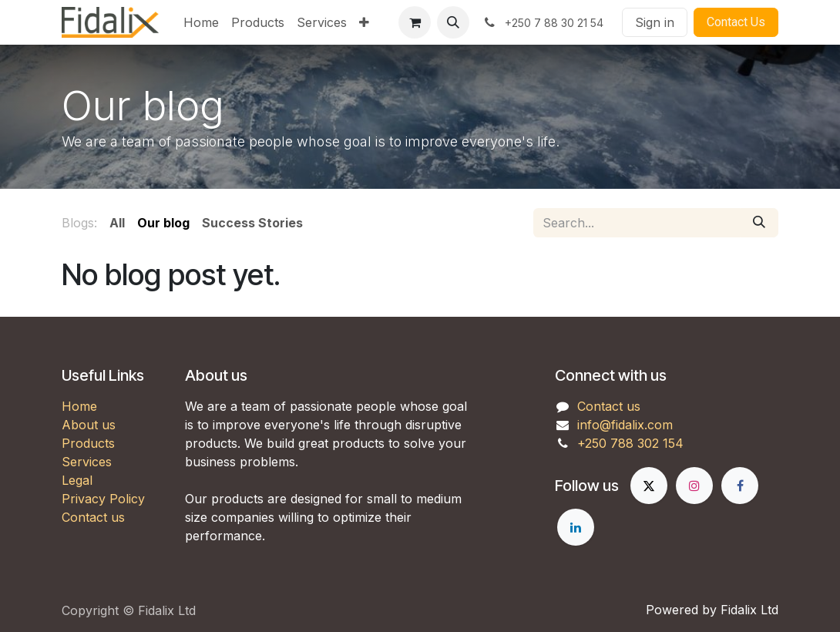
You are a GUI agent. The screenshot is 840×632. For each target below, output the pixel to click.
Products (88, 443)
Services (87, 462)
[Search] (759, 223)
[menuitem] (201, 22)
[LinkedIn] (576, 527)
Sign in (655, 22)
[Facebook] (740, 486)
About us (89, 425)
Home (79, 406)
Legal (77, 480)
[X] (649, 486)
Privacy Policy (103, 499)
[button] (453, 22)
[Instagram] (694, 486)
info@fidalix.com (625, 425)
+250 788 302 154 (630, 443)
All (117, 223)
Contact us (93, 517)
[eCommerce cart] (415, 22)
